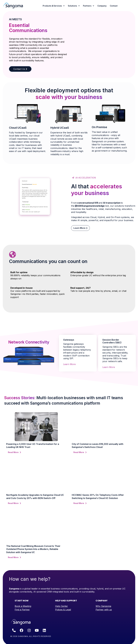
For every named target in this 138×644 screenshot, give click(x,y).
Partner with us (104, 610)
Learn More (69, 364)
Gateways (69, 340)
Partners (89, 6)
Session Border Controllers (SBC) (112, 341)
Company (102, 6)
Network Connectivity (29, 342)
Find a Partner (22, 610)
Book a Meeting (23, 606)
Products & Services (54, 6)
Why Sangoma (103, 606)
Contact (114, 6)
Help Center (62, 606)
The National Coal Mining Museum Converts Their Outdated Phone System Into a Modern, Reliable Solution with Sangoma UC (33, 549)
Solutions (74, 6)
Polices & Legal (63, 610)
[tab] (78, 338)
